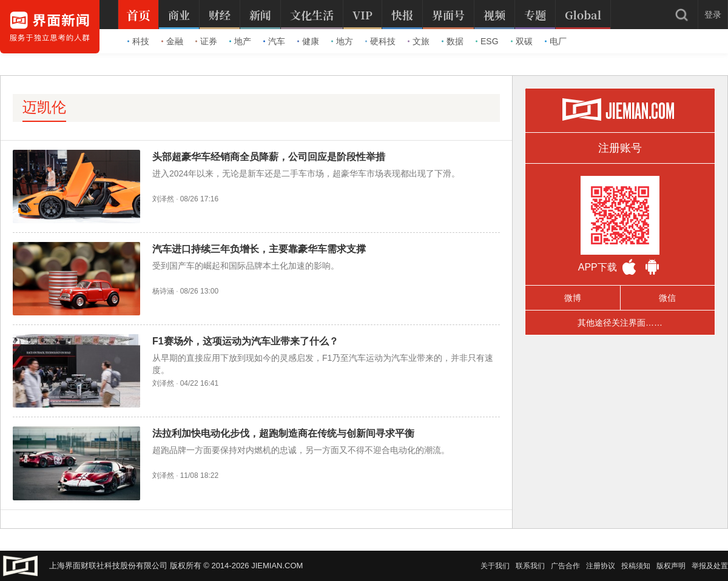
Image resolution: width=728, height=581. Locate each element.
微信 (667, 298)
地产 (240, 41)
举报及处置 (710, 566)
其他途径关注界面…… (620, 323)
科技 (138, 41)
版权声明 (671, 566)
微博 (573, 298)
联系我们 (530, 566)
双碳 (522, 41)
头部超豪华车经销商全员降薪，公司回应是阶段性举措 (269, 157)
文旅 (419, 41)
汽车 (274, 41)
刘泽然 (163, 199)
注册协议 (601, 566)
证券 (206, 41)
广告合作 (565, 566)
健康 (308, 41)
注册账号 (620, 148)
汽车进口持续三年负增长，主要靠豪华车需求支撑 (259, 249)
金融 (172, 41)
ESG (487, 41)
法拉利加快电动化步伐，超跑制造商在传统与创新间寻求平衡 (283, 433)
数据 (453, 41)
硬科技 (380, 41)
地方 (342, 41)
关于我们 (495, 566)
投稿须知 (636, 566)
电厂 (556, 41)
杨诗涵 (163, 291)
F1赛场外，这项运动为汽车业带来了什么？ (245, 341)
